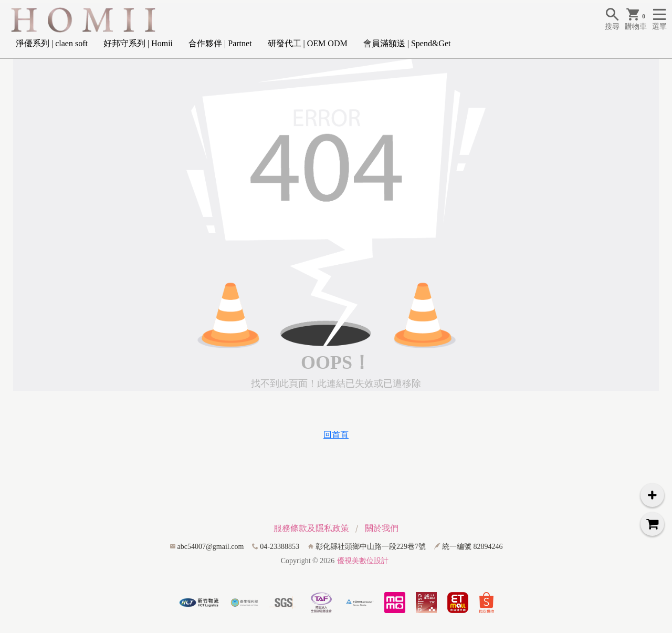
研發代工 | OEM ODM (308, 43)
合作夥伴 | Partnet (220, 43)
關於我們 (382, 528)
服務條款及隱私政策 (311, 528)
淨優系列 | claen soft (52, 43)
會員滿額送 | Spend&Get (407, 43)
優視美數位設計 (363, 561)
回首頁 (336, 435)
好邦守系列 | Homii (138, 43)
